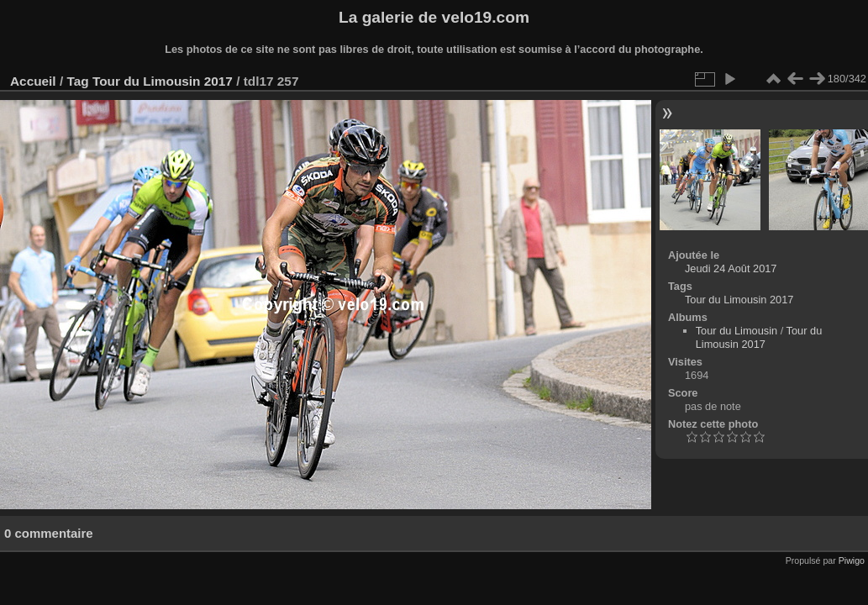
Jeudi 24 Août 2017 (731, 268)
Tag (77, 81)
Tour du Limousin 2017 (163, 81)
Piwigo (852, 560)
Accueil (33, 81)
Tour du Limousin (736, 331)
